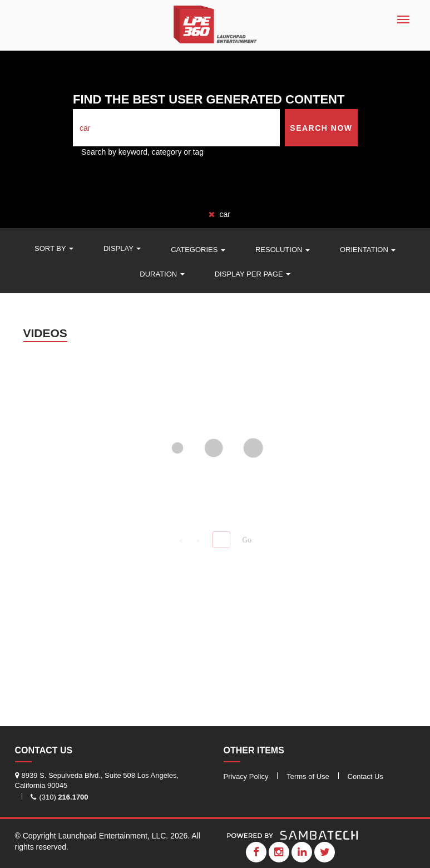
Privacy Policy (246, 776)
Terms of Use (308, 776)
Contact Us (365, 776)
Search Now (321, 128)
